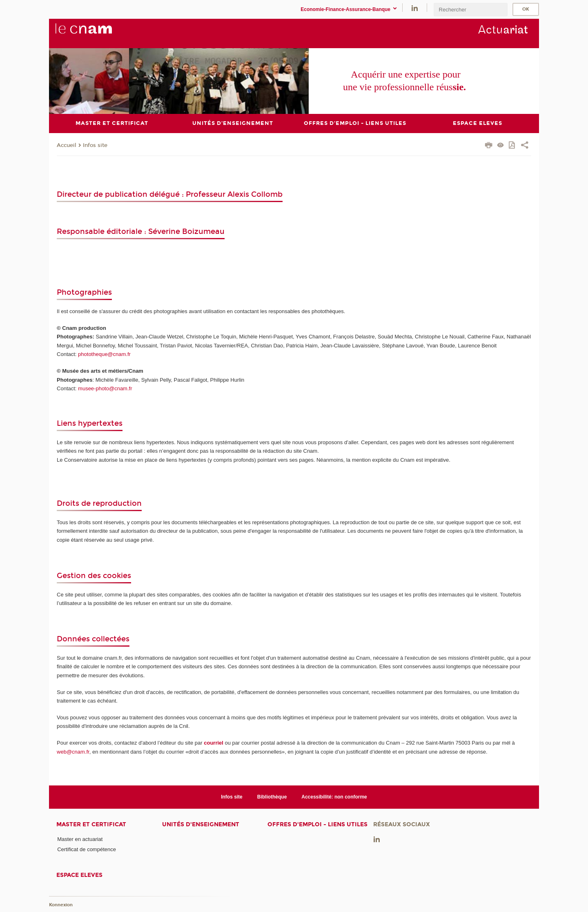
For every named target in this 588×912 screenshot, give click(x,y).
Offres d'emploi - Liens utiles (317, 824)
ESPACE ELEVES (79, 875)
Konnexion (61, 905)
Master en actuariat (80, 839)
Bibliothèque (272, 797)
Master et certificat (91, 824)
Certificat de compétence (87, 849)
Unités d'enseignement (201, 824)
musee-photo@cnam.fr (105, 388)
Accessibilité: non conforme (334, 797)
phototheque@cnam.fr (104, 354)
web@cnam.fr (73, 752)
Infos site (95, 145)
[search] (470, 10)
